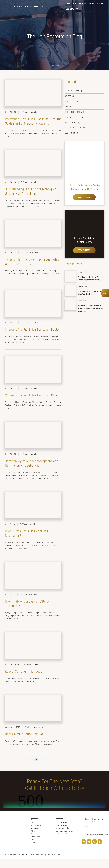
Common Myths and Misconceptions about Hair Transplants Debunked (31, 470)
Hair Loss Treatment (74, 112)
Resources (91, 4)
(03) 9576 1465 (72, 9)
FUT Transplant (61, 834)
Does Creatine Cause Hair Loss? (26, 743)
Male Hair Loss (71, 123)
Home (52, 66)
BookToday (105, 293)
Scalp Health (70, 133)
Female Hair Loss (72, 91)
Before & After (71, 4)
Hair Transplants (26, 6)
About (16, 6)
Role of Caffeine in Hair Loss (24, 680)
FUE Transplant (61, 831)
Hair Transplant (72, 117)
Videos (33, 840)
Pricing (33, 843)
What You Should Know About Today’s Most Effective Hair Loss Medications (90, 309)
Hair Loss (69, 107)
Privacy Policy (46, 864)
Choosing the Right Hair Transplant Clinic (32, 400)
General (68, 96)
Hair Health (70, 101)
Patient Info (82, 4)
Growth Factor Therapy (64, 837)
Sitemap (38, 864)
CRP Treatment (61, 843)
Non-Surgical (39, 6)
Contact (100, 4)
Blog (32, 849)
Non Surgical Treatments (76, 128)
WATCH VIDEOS (84, 197)
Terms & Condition (57, 864)
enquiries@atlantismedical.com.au (97, 844)
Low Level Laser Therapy (65, 840)
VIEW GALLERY (84, 250)
